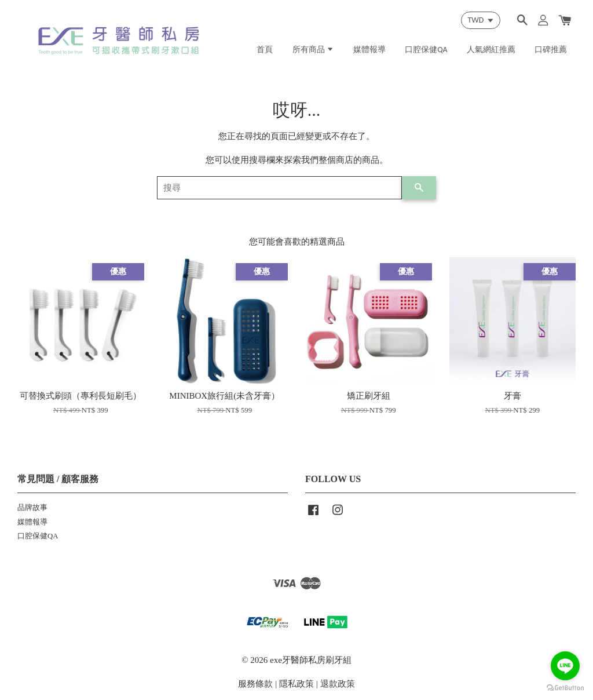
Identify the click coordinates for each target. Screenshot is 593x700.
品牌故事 (32, 508)
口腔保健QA (426, 50)
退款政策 (338, 684)
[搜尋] (279, 188)
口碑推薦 (551, 50)
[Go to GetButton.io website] (565, 688)
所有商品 (313, 50)
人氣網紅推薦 (491, 50)
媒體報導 (369, 50)
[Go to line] (565, 666)
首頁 (265, 50)
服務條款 (255, 684)
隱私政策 (296, 684)
